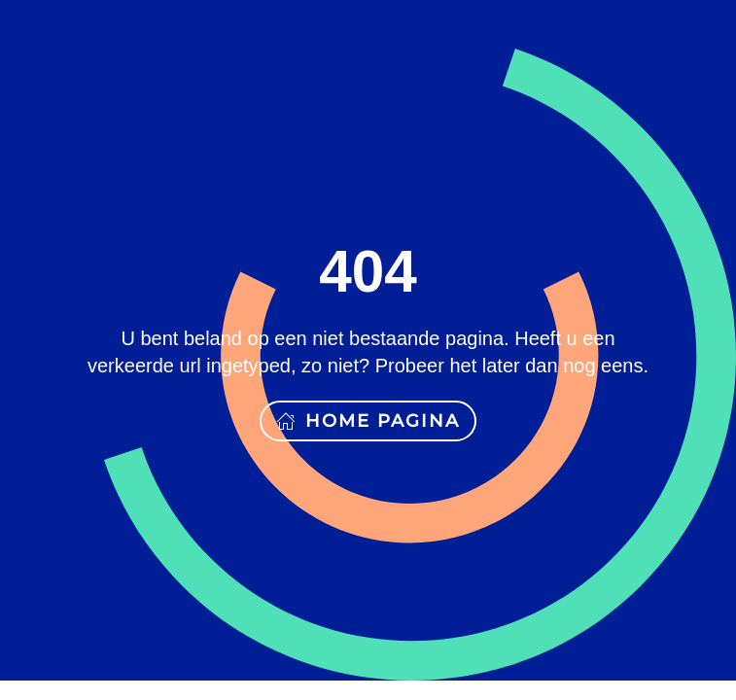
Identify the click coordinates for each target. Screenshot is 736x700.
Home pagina (368, 421)
